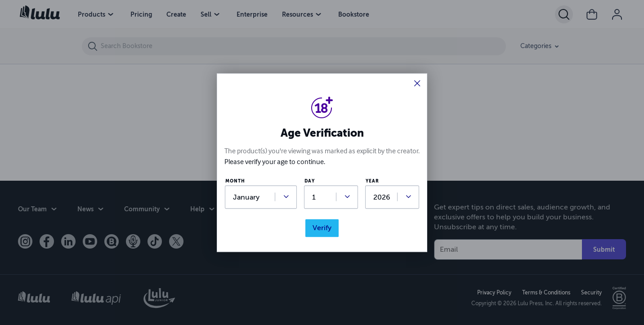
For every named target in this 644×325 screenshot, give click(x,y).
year (372, 181)
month (235, 181)
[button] (417, 84)
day (310, 181)
